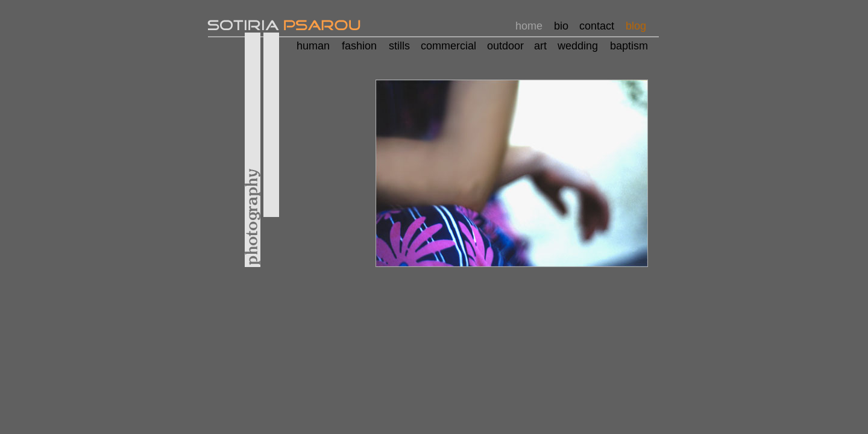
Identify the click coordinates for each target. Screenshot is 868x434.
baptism (629, 46)
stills (399, 46)
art (540, 46)
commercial (448, 46)
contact (597, 26)
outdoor (505, 46)
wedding (578, 46)
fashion (359, 46)
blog (636, 26)
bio (561, 26)
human (313, 46)
